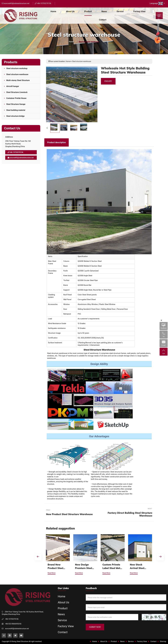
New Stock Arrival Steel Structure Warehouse (137, 567)
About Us (70, 11)
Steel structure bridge (15, 116)
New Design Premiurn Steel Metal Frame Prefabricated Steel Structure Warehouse (84, 567)
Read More (52, 573)
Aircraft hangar (13, 86)
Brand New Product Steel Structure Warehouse (56, 567)
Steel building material (16, 110)
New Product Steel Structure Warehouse (69, 514)
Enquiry (108, 81)
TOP (164, 352)
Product (88, 11)
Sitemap (163, 641)
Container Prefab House (16, 98)
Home (53, 11)
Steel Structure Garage (16, 104)
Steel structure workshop (17, 68)
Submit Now (95, 627)
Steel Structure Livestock (17, 92)
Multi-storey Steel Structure (18, 80)
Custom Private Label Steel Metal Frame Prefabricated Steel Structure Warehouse (113, 567)
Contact (103, 20)
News (104, 11)
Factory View (139, 11)
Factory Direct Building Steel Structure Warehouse (130, 514)
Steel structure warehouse (17, 74)
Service (120, 11)
